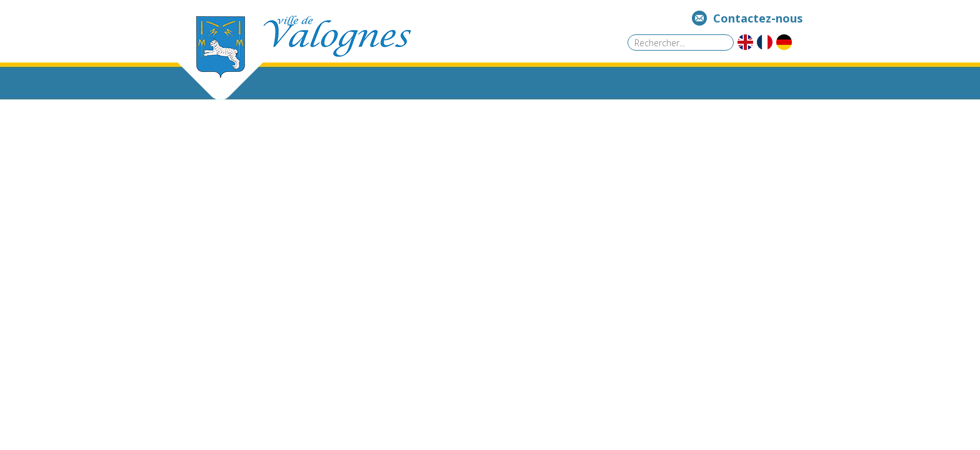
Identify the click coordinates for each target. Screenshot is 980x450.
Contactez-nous (758, 18)
